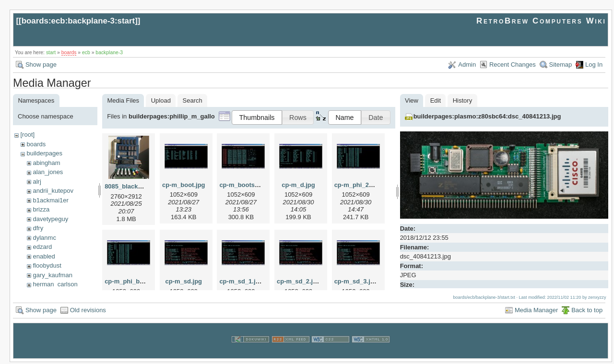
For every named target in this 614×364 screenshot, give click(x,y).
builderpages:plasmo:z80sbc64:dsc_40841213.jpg (487, 116)
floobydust (47, 265)
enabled (44, 256)
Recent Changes (513, 65)
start (51, 53)
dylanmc (44, 238)
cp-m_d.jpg (298, 185)
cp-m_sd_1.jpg (241, 281)
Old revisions (88, 312)
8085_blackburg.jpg (134, 186)
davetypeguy (50, 219)
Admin (467, 65)
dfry (38, 228)
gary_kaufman (52, 275)
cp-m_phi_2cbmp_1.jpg (369, 185)
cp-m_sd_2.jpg (299, 281)
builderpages (44, 153)
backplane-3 (109, 53)
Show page (41, 65)
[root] (27, 135)
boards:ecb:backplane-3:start (78, 21)
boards (69, 53)
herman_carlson (55, 284)
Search (193, 100)
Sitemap (561, 65)
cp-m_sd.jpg (183, 281)
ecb (86, 53)
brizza (41, 209)
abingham (46, 163)
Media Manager (536, 312)
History (462, 100)
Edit (436, 100)
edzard (42, 247)
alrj (37, 182)
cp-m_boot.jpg (184, 185)
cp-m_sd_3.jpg (356, 281)
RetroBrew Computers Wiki (541, 21)
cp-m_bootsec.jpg (246, 185)
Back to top (587, 312)
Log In (594, 65)
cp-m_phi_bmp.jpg (132, 281)
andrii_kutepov (53, 191)
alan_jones (48, 172)
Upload (161, 100)
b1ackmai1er (50, 200)
